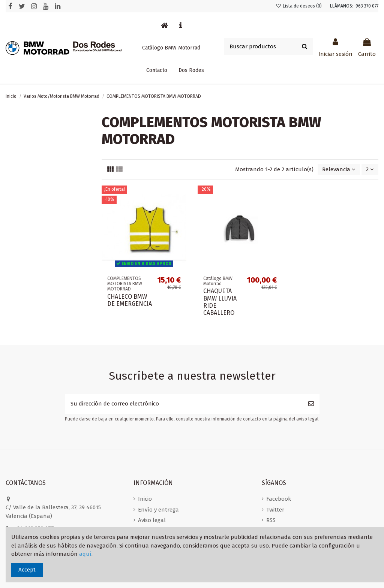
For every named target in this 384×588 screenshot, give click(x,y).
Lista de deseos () (299, 6)
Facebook (279, 499)
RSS (271, 520)
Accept (27, 570)
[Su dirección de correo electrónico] (184, 404)
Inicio (145, 499)
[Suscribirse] (311, 404)
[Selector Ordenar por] (339, 170)
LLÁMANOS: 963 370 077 (354, 6)
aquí (85, 554)
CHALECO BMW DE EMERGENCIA (130, 300)
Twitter (275, 510)
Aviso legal (152, 520)
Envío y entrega (158, 510)
